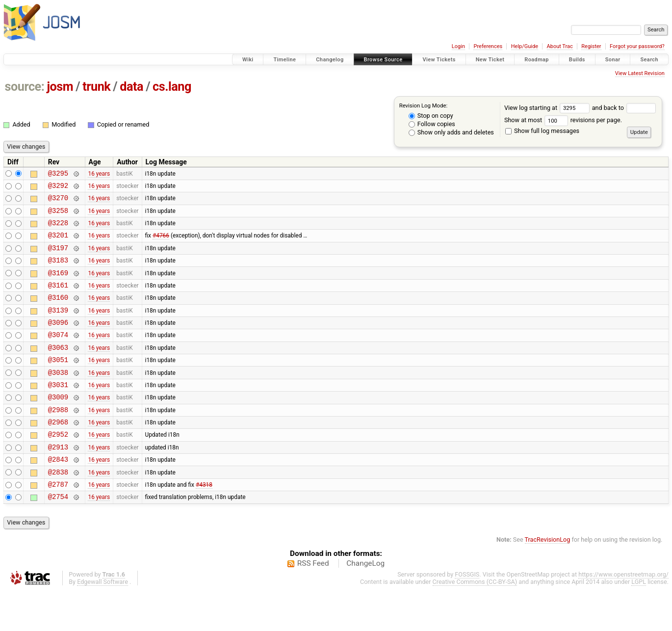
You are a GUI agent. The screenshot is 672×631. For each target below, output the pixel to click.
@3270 (58, 202)
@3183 (58, 272)
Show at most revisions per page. (563, 120)
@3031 (58, 411)
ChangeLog (365, 603)
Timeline (284, 60)
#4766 (161, 244)
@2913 (58, 481)
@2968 (58, 453)
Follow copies (432, 124)
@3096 (58, 341)
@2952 (58, 466)
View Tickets (439, 60)
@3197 (58, 258)
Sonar (613, 60)
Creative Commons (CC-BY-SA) (475, 621)
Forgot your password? (637, 46)
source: (25, 87)
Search (649, 60)
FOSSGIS (467, 614)
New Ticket (490, 60)
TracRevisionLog (548, 579)
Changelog (330, 60)
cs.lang (172, 87)
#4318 (204, 522)
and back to (624, 108)
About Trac (560, 46)
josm (60, 87)
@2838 (58, 509)
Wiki (248, 60)
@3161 (58, 300)
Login (458, 46)
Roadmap (537, 60)
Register (591, 46)
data (131, 87)
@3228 (58, 230)
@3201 (58, 244)
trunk (96, 87)
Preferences (488, 46)
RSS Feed (313, 603)
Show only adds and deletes (451, 132)
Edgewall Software (103, 621)
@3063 (58, 369)
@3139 (58, 328)
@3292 (58, 188)
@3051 (58, 383)
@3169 (58, 286)
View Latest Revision (640, 73)
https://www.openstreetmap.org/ (623, 614)
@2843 (58, 494)
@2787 (58, 522)
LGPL (639, 621)
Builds (577, 60)
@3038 (58, 397)
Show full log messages (542, 131)
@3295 (58, 174)
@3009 (58, 425)
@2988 (58, 439)
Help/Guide (525, 46)
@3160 (58, 313)
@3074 (58, 355)
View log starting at (548, 108)
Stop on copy (431, 116)
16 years (99, 174)
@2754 (58, 536)
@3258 (58, 216)
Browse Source (383, 60)
